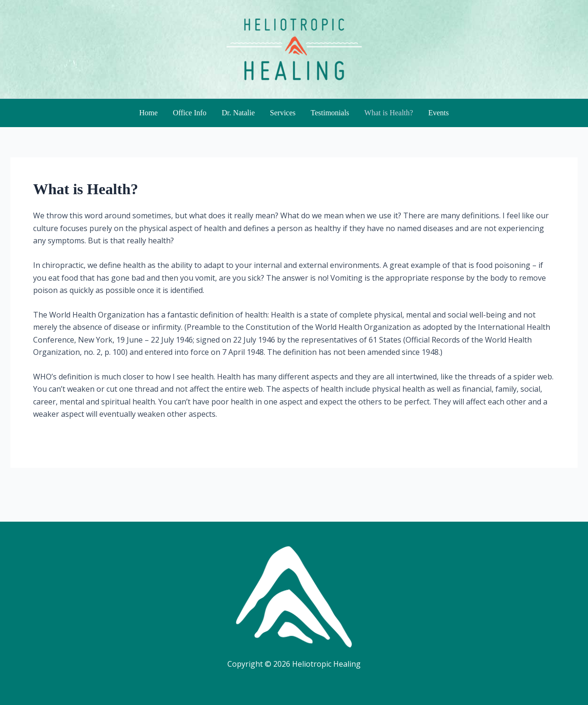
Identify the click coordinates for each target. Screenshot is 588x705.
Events (439, 113)
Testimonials (330, 113)
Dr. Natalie (238, 113)
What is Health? (389, 113)
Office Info (190, 113)
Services (283, 113)
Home (149, 113)
